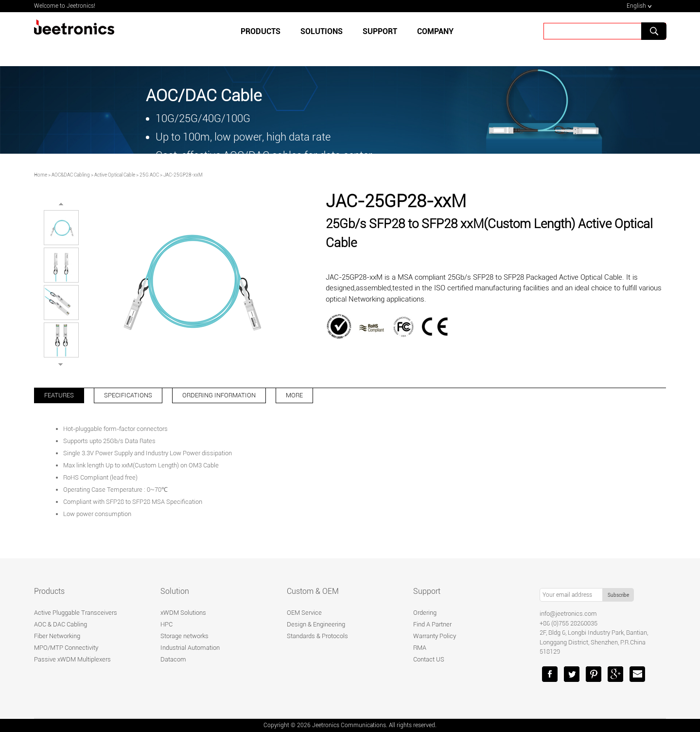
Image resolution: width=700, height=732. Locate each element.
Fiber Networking (57, 636)
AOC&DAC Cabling (71, 175)
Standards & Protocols (317, 636)
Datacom (173, 659)
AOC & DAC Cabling (61, 624)
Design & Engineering (316, 624)
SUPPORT (380, 31)
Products (261, 31)
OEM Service (304, 613)
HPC (166, 624)
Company (435, 31)
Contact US (429, 659)
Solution (175, 591)
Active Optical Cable (115, 175)
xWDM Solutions (183, 613)
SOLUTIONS (322, 31)
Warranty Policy (435, 636)
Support (427, 591)
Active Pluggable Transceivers (76, 613)
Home (41, 175)
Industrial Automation (190, 648)
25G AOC (149, 175)
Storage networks (184, 636)
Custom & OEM (313, 591)
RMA (420, 648)
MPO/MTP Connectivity (66, 648)
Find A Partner (432, 624)
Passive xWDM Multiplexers (72, 659)
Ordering (425, 613)
